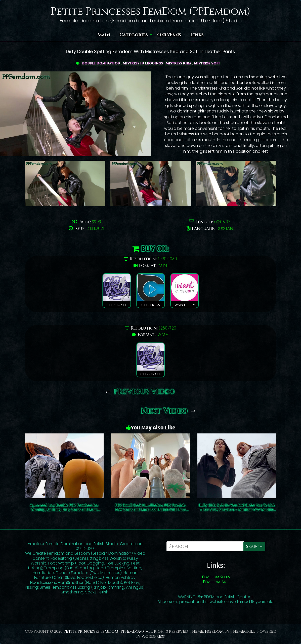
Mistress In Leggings (143, 63)
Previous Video (139, 392)
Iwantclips (185, 291)
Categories (134, 35)
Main (104, 35)
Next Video (169, 411)
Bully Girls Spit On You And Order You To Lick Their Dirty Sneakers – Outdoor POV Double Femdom (237, 507)
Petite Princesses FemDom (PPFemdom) (151, 12)
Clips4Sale (117, 291)
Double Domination (100, 63)
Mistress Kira (179, 63)
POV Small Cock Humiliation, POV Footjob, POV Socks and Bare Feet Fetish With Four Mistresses (150, 507)
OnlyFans (169, 35)
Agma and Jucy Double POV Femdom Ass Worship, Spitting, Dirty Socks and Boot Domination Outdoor (64, 507)
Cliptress (151, 291)
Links (197, 35)
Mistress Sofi (208, 63)
